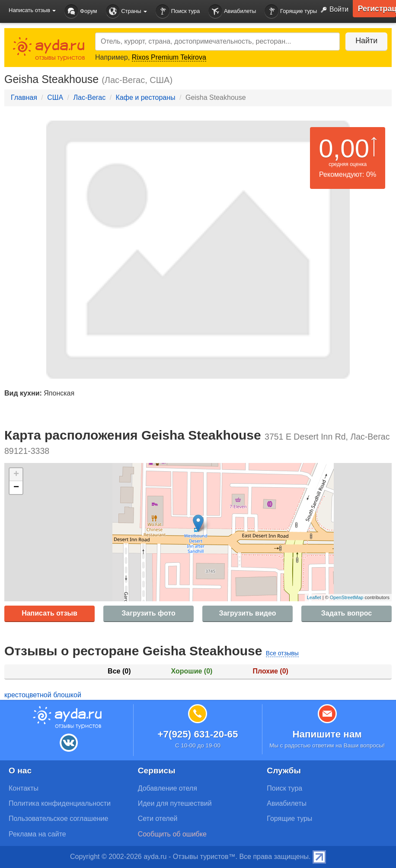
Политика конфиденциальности (60, 803)
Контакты (24, 788)
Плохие (270, 671)
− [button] (16, 488)
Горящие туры (291, 11)
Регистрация (377, 9)
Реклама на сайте (37, 834)
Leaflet (314, 597)
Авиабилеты (232, 11)
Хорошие (192, 671)
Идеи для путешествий (175, 803)
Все (119, 671)
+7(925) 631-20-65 (198, 734)
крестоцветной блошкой (43, 695)
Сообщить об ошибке (172, 834)
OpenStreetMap (347, 597)
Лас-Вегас (89, 97)
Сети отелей (158, 819)
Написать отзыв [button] (32, 10)
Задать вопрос (346, 613)
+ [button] (16, 475)
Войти (332, 10)
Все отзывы (282, 653)
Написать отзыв (49, 613)
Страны (127, 11)
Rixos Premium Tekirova (169, 57)
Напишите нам (327, 734)
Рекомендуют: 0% (348, 174)
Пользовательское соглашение (58, 819)
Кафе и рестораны (146, 97)
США (55, 97)
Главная (24, 97)
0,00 (344, 148)
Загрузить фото (148, 613)
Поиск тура (178, 11)
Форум (81, 11)
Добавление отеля (168, 788)
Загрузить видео (247, 613)
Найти (366, 41)
